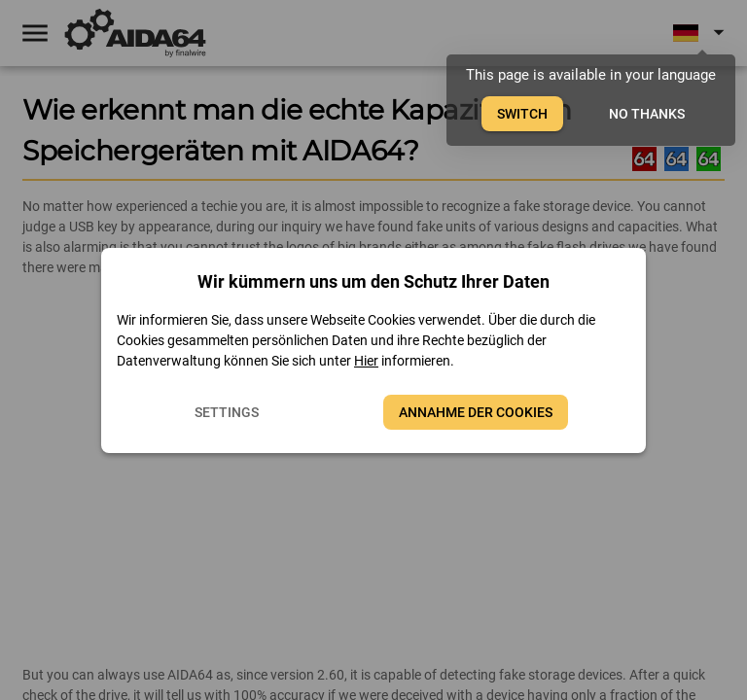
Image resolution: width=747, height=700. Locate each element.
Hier (366, 361)
